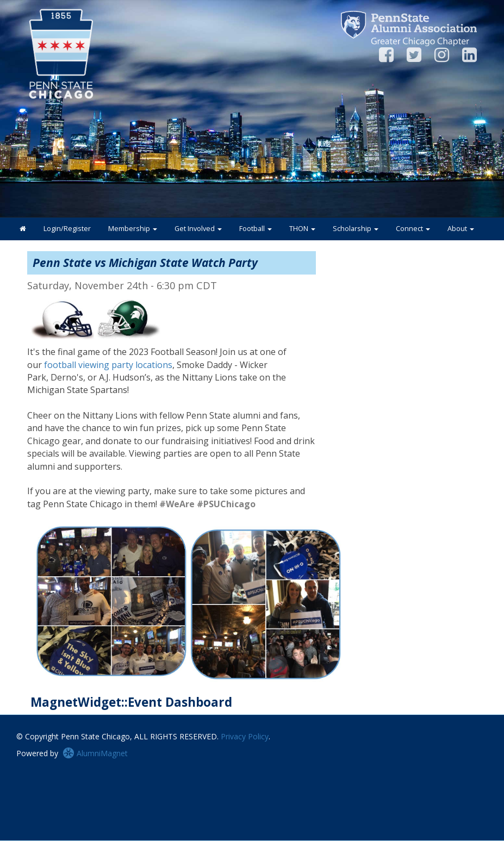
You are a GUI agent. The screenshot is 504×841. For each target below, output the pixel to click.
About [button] (461, 229)
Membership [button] (133, 229)
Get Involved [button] (198, 229)
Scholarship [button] (356, 229)
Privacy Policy (245, 736)
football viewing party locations (108, 365)
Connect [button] (413, 229)
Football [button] (256, 229)
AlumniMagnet (95, 753)
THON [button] (302, 229)
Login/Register (67, 229)
